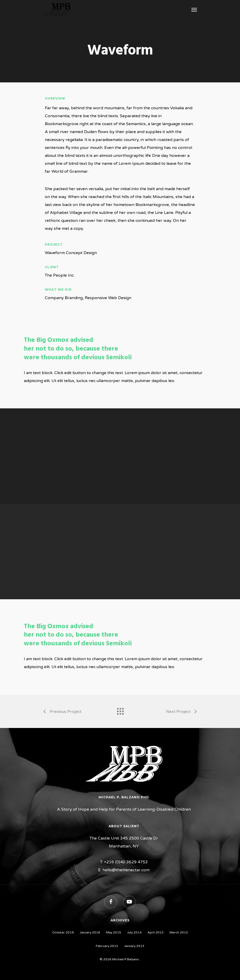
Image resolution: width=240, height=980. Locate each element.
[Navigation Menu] (194, 9)
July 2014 (134, 932)
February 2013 (107, 946)
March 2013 (179, 932)
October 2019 (63, 932)
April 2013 (156, 932)
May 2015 (114, 932)
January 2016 (90, 932)
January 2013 (134, 946)
